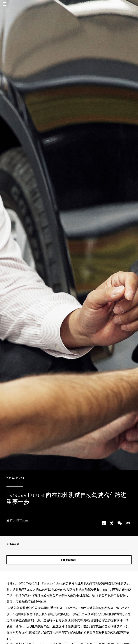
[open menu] (4, 4)
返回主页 (13, 544)
